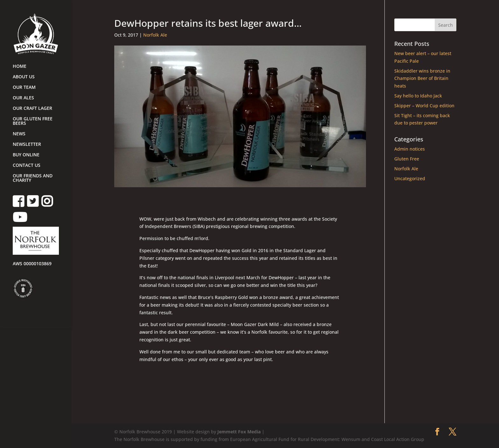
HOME (20, 67)
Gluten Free (407, 159)
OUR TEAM (24, 88)
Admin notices (410, 149)
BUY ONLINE (26, 155)
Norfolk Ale (155, 35)
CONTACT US (27, 166)
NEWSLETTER (27, 145)
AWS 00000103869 (32, 264)
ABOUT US (24, 77)
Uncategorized (410, 178)
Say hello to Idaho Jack (418, 96)
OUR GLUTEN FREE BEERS (33, 121)
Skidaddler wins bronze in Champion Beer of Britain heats (422, 78)
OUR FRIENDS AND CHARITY (33, 178)
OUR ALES (23, 98)
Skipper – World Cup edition (424, 106)
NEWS (19, 134)
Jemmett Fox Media (239, 432)
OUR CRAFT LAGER (32, 109)
